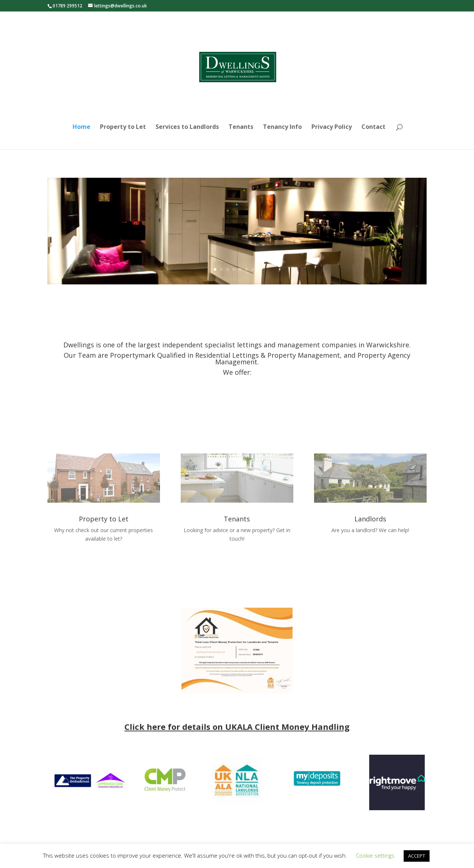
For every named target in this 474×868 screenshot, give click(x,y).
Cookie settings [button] (375, 855)
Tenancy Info (282, 127)
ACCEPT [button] (417, 856)
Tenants (241, 127)
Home (81, 127)
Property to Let (123, 127)
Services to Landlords (187, 127)
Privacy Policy (332, 127)
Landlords (370, 519)
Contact (373, 127)
